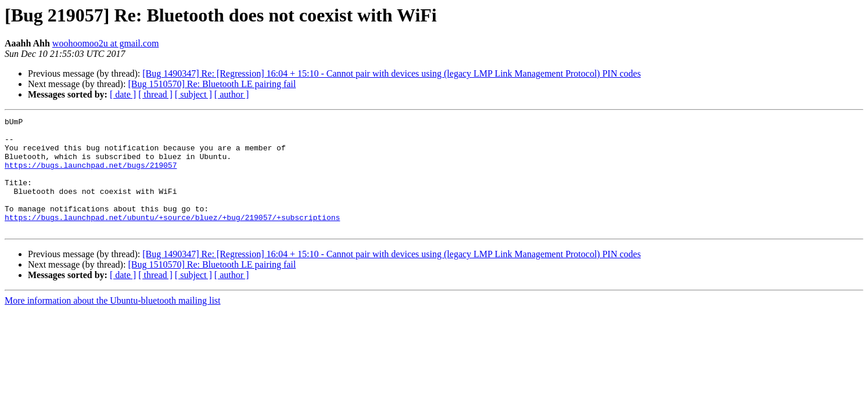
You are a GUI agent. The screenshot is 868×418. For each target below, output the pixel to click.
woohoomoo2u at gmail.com (106, 43)
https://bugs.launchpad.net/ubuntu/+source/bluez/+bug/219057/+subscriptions (172, 238)
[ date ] (123, 94)
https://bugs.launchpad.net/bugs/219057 (91, 175)
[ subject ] (193, 94)
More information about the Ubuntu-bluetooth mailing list (113, 323)
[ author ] (232, 94)
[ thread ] (155, 94)
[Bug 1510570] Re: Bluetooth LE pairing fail (212, 84)
